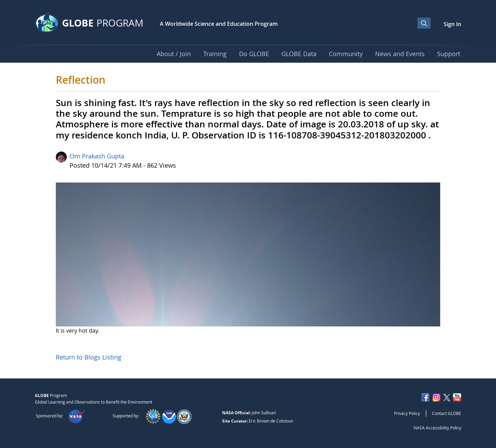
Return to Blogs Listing (89, 357)
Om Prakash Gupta (97, 156)
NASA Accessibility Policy (437, 428)
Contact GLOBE (447, 413)
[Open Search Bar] (424, 23)
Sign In (452, 24)
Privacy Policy (407, 413)
